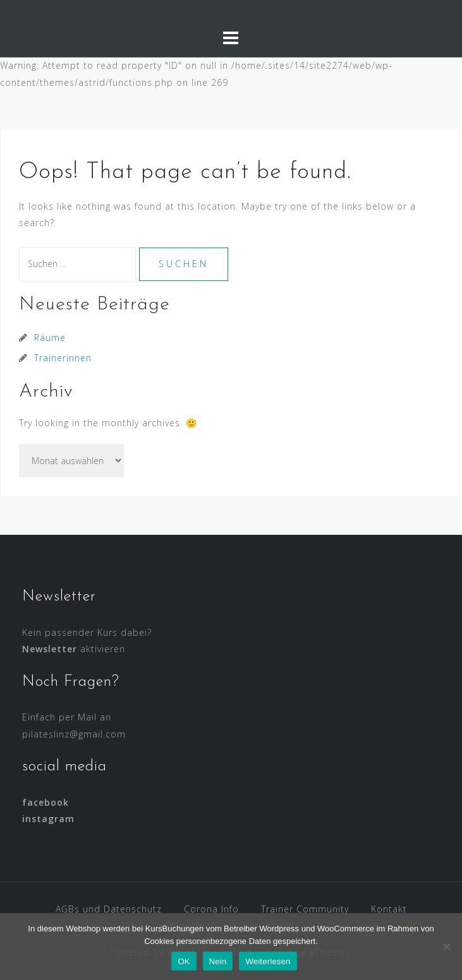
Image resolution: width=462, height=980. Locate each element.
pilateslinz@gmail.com (74, 734)
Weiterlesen (268, 961)
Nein (218, 961)
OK (184, 961)
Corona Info (211, 909)
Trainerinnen (63, 358)
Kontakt (389, 909)
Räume (50, 338)
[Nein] (446, 947)
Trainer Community (305, 909)
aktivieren (74, 649)
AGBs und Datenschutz (109, 909)
